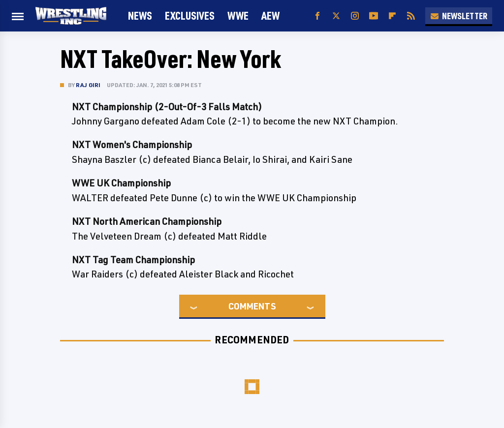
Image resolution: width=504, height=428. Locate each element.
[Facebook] (317, 16)
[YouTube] (374, 16)
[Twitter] (336, 16)
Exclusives (190, 15)
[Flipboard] (392, 16)
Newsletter (459, 16)
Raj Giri (88, 85)
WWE (238, 15)
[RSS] (411, 16)
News (140, 15)
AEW (270, 15)
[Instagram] (355, 16)
